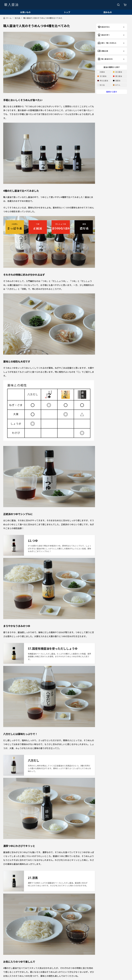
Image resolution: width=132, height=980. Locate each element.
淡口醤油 (117, 72)
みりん (117, 85)
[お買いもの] (125, 5)
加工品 (17, 18)
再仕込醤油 (103, 81)
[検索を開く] (118, 5)
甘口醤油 (102, 76)
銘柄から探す (112, 92)
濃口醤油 (117, 76)
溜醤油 (117, 81)
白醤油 (101, 72)
